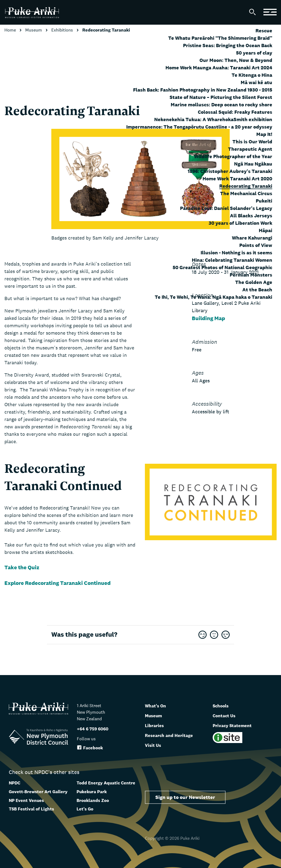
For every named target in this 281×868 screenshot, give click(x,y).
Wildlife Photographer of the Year (233, 156)
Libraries (156, 725)
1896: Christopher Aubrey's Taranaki (230, 171)
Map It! (264, 134)
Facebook (90, 748)
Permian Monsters (251, 275)
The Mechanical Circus (246, 193)
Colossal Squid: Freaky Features (235, 112)
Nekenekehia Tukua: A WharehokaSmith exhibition (213, 119)
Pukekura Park (92, 792)
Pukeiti (264, 201)
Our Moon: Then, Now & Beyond (236, 60)
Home (11, 30)
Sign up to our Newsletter (185, 797)
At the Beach (257, 290)
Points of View (256, 245)
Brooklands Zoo (93, 800)
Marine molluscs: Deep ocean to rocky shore (221, 105)
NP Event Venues (26, 800)
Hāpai (265, 230)
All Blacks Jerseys (251, 216)
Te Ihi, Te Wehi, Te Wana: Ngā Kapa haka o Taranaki (213, 297)
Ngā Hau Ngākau (253, 164)
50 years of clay (254, 53)
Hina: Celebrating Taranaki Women (232, 260)
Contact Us (227, 715)
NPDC (15, 783)
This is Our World (252, 142)
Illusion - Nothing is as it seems (236, 253)
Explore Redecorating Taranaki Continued (58, 583)
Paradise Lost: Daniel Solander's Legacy (226, 208)
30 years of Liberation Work (240, 223)
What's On (158, 705)
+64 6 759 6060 (93, 729)
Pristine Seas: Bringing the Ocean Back (228, 45)
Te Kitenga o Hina (252, 75)
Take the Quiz (22, 567)
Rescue (264, 31)
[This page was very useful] (203, 635)
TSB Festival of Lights (31, 809)
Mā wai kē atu (256, 82)
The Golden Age (254, 282)
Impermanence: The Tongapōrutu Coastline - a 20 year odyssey (199, 127)
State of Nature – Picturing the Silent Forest (221, 97)
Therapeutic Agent (250, 149)
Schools (223, 705)
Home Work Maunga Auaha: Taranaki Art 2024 (219, 68)
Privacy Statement (236, 725)
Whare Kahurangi (252, 238)
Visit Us (155, 745)
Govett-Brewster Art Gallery (38, 792)
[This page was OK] (214, 635)
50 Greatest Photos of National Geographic (222, 267)
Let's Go (85, 809)
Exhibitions (63, 30)
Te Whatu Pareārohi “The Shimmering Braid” (220, 38)
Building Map (208, 318)
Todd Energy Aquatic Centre (106, 783)
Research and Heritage (174, 735)
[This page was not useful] (226, 635)
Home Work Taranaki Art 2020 (237, 179)
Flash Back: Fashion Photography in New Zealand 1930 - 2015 (203, 90)
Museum (34, 30)
